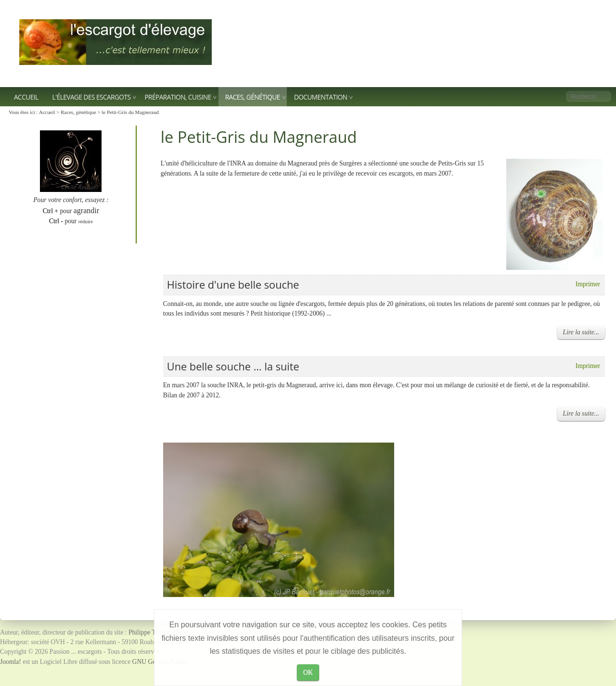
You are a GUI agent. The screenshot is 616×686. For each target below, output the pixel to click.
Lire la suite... (581, 332)
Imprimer (588, 284)
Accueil (26, 97)
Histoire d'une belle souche (233, 285)
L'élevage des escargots (92, 97)
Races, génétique (253, 97)
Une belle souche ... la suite (233, 366)
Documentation (321, 97)
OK (308, 672)
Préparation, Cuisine (178, 97)
